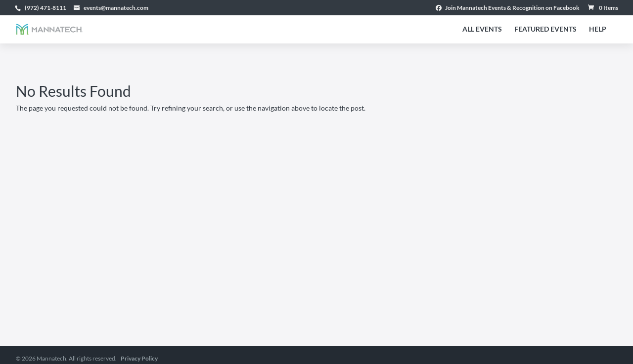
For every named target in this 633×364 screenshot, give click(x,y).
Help (598, 29)
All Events (482, 29)
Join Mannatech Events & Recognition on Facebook (508, 8)
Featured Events (545, 29)
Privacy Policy (139, 358)
